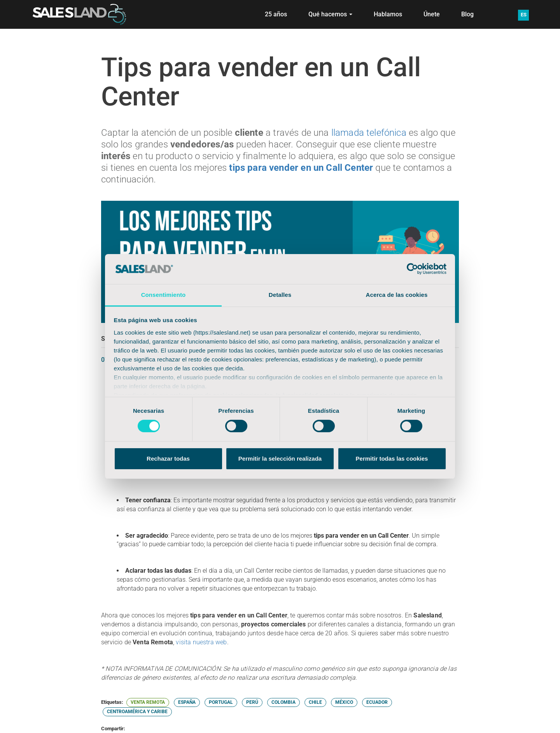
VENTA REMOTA (148, 702)
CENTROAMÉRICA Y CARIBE (137, 712)
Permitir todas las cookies (392, 459)
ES (524, 15)
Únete (432, 14)
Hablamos (388, 14)
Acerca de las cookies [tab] (397, 295)
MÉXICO (344, 702)
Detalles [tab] (280, 295)
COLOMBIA (283, 702)
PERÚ (252, 702)
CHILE (315, 702)
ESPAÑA (187, 702)
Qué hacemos (330, 14)
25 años (276, 14)
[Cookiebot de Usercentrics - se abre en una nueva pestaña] (412, 269)
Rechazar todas (168, 459)
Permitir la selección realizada (280, 459)
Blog (467, 14)
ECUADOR (377, 702)
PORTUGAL (221, 702)
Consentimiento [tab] (164, 295)
